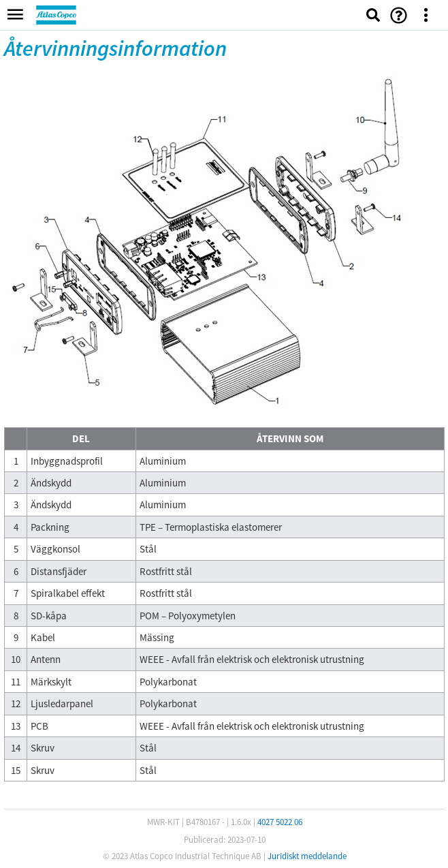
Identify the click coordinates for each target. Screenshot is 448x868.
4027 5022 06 (280, 822)
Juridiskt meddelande (307, 856)
